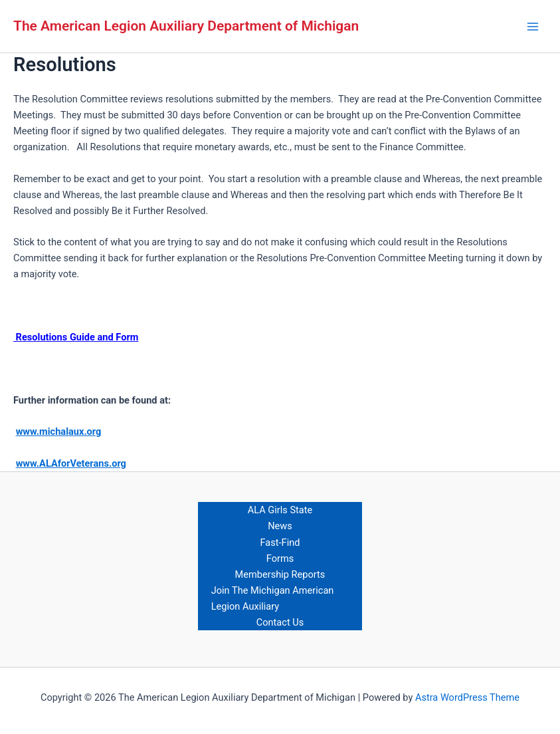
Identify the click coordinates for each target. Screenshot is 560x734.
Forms (280, 558)
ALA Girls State (280, 510)
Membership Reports (280, 574)
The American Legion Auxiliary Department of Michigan (186, 26)
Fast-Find (280, 543)
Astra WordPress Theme (467, 697)
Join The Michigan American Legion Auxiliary (273, 598)
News (280, 526)
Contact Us (280, 622)
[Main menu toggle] (533, 27)
